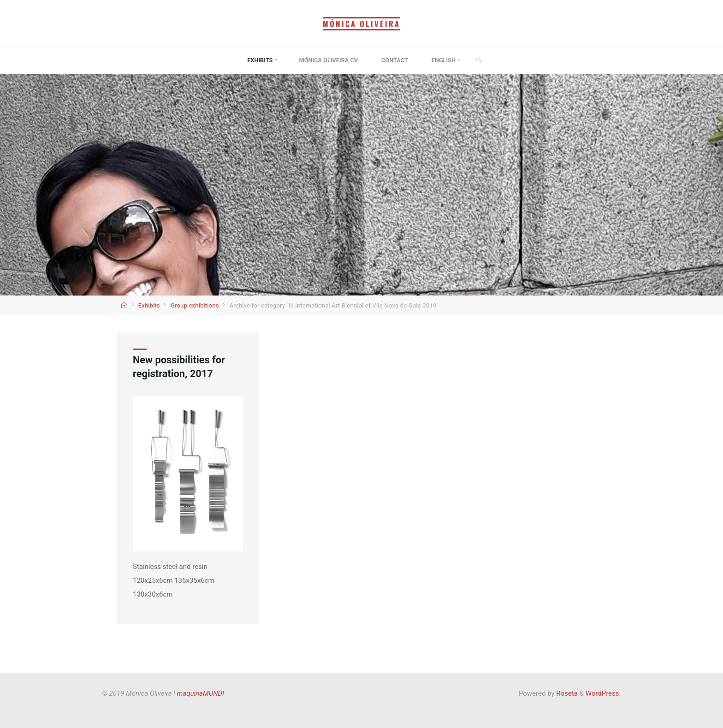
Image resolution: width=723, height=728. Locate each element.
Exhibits (149, 305)
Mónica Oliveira (361, 24)
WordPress (602, 693)
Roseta (566, 693)
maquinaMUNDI (201, 693)
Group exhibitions (195, 305)
